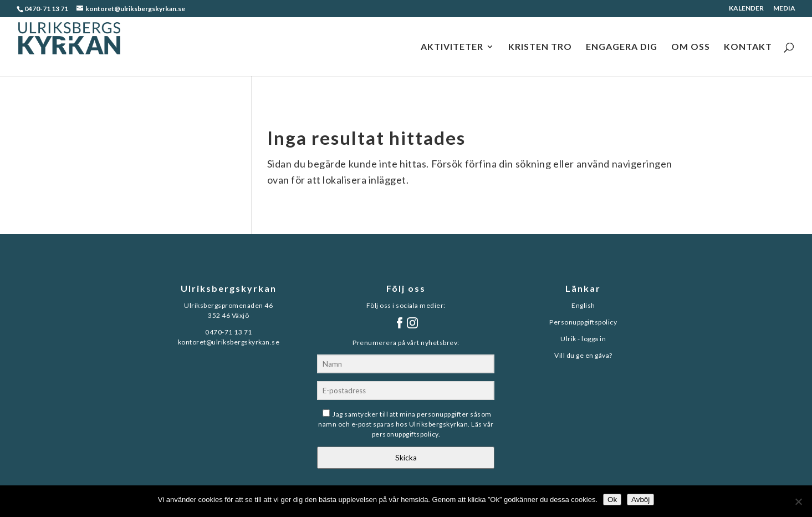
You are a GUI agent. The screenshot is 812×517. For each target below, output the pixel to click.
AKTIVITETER (452, 47)
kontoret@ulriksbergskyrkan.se (229, 342)
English (583, 305)
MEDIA (784, 9)
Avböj (640, 500)
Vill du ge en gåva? (583, 355)
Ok (612, 500)
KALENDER (746, 9)
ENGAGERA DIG (622, 47)
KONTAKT (748, 47)
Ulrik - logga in (583, 339)
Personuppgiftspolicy (583, 322)
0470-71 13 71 (46, 9)
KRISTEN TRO (540, 47)
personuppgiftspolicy (405, 434)
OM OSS (691, 47)
